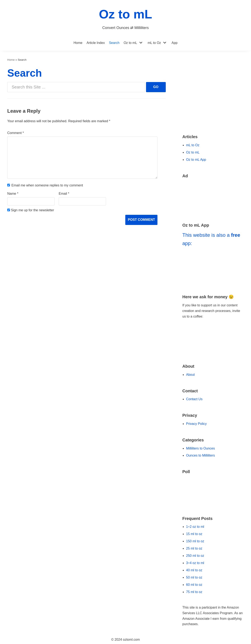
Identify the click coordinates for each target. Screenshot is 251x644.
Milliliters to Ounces (200, 448)
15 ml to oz (194, 534)
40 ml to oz (194, 570)
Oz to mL (130, 43)
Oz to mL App (196, 160)
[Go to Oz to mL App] (213, 268)
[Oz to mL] (126, 17)
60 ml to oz (194, 585)
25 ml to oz (194, 548)
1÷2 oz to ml (195, 527)
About (190, 375)
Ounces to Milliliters (200, 455)
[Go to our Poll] (213, 492)
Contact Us (194, 399)
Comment (16, 133)
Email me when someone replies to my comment (47, 185)
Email (64, 194)
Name (13, 194)
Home (78, 43)
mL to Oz (154, 43)
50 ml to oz (194, 577)
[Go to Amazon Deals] (213, 197)
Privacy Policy (196, 424)
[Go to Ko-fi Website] (213, 347)
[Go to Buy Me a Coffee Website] (213, 332)
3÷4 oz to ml (195, 563)
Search (114, 43)
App (174, 43)
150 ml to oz (195, 541)
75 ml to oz (194, 592)
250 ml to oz (195, 556)
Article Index (96, 43)
